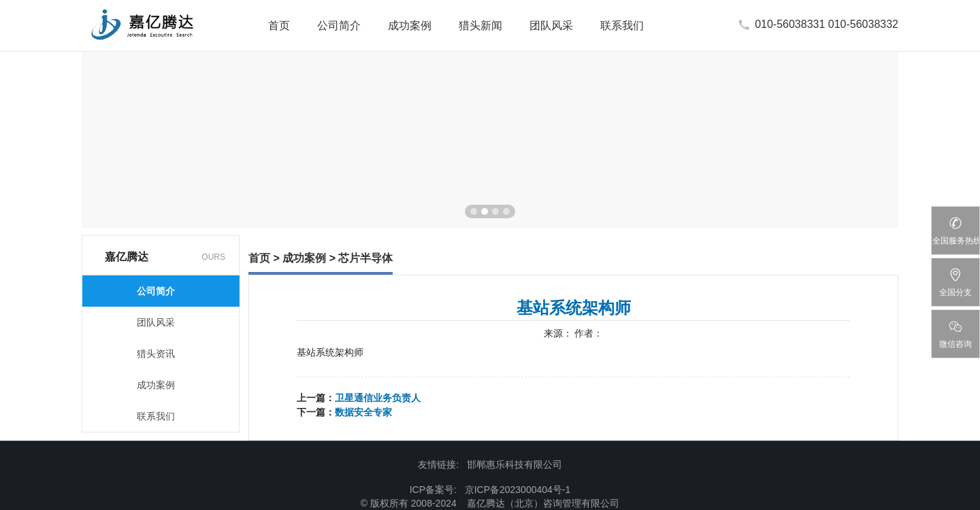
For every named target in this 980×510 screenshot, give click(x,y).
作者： (589, 333)
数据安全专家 (363, 412)
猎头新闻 (480, 26)
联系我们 (622, 26)
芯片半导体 (365, 258)
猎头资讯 (156, 354)
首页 (279, 26)
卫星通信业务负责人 (378, 398)
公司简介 (339, 26)
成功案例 (410, 26)
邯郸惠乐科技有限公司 (514, 464)
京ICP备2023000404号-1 (518, 490)
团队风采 (551, 26)
